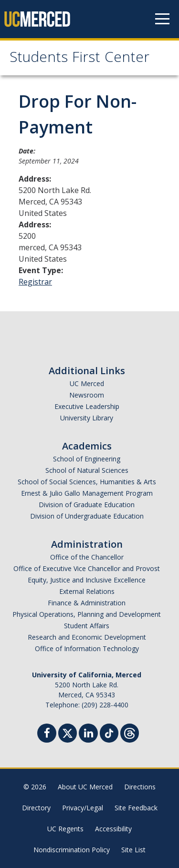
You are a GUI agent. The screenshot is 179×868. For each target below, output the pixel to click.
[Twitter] (68, 732)
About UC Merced (85, 787)
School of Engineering (87, 459)
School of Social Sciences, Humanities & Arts (87, 482)
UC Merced (87, 383)
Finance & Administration (87, 603)
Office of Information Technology (87, 648)
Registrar (35, 282)
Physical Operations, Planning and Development (87, 614)
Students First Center (79, 59)
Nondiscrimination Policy (72, 850)
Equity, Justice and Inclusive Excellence (87, 580)
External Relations (87, 591)
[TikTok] (109, 732)
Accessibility (113, 829)
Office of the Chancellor (87, 557)
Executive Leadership (87, 406)
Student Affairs (87, 626)
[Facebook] (47, 734)
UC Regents (65, 829)
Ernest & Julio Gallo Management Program (87, 493)
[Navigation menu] (162, 19)
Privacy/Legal (83, 808)
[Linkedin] (88, 734)
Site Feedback (136, 808)
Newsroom (87, 395)
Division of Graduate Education (87, 505)
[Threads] (130, 732)
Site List (133, 850)
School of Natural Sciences (87, 470)
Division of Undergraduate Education (87, 516)
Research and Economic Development (87, 637)
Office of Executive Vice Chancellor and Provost (87, 568)
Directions (140, 787)
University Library (87, 418)
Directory (36, 808)
